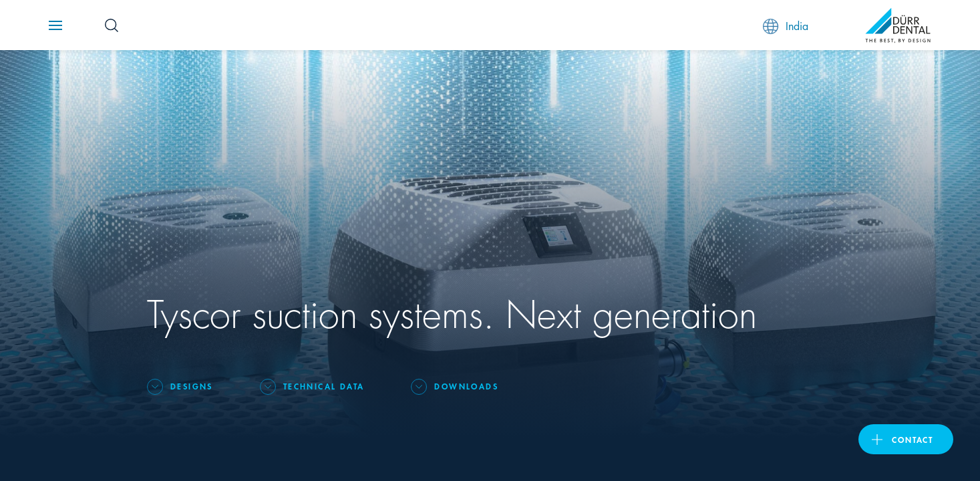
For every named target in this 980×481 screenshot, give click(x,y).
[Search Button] (112, 25)
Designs (192, 386)
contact (913, 439)
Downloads (466, 386)
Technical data (324, 386)
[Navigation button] (55, 25)
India (786, 26)
